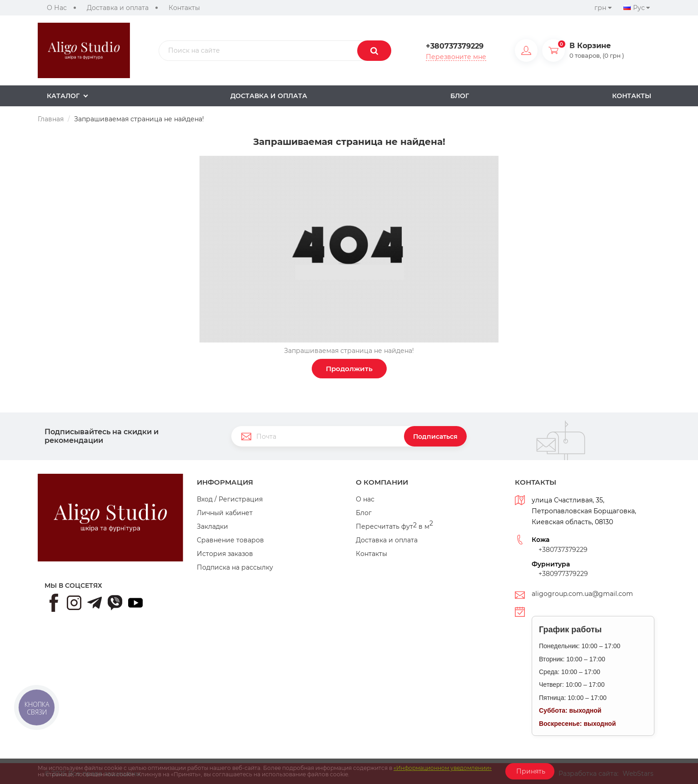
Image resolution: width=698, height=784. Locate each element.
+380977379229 (563, 574)
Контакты (184, 8)
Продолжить (349, 369)
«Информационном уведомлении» (443, 768)
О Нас (57, 8)
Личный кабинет (225, 513)
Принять (530, 771)
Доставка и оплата (118, 8)
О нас (365, 499)
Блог (364, 513)
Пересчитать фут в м (394, 526)
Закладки (212, 526)
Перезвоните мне (456, 57)
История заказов (225, 554)
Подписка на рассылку (235, 567)
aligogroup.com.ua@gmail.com (582, 594)
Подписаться (435, 437)
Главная (51, 119)
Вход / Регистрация (230, 499)
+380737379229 (455, 46)
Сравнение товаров (230, 540)
